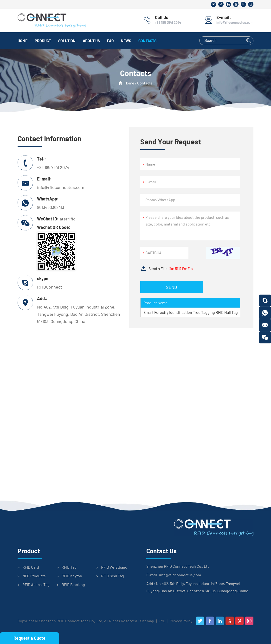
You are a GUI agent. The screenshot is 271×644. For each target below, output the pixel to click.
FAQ (110, 41)
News (126, 41)
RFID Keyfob (72, 576)
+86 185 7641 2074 (168, 23)
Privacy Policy (181, 621)
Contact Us (161, 551)
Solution (67, 41)
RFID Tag (69, 567)
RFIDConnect (50, 287)
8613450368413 (51, 207)
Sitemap (147, 621)
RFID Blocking (73, 584)
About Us (91, 41)
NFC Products (34, 576)
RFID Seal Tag (113, 576)
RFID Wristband (114, 567)
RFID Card (31, 567)
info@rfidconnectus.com (235, 23)
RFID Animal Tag (36, 584)
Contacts (147, 41)
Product (43, 41)
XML (162, 621)
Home (23, 41)
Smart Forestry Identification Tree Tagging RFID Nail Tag (191, 312)
